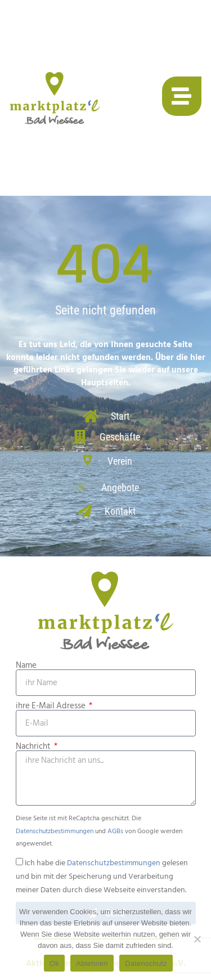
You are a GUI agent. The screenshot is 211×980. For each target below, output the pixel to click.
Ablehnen (92, 963)
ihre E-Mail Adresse (51, 706)
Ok (54, 963)
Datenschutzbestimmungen (55, 831)
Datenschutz (146, 963)
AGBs (115, 831)
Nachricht (34, 746)
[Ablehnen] (197, 939)
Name (26, 665)
